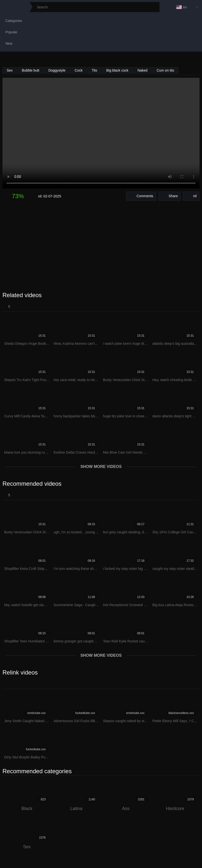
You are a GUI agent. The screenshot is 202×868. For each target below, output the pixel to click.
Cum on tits (165, 70)
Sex (10, 70)
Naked (142, 70)
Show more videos (101, 467)
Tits (94, 70)
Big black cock (117, 70)
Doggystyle (57, 70)
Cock (79, 70)
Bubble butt (30, 70)
